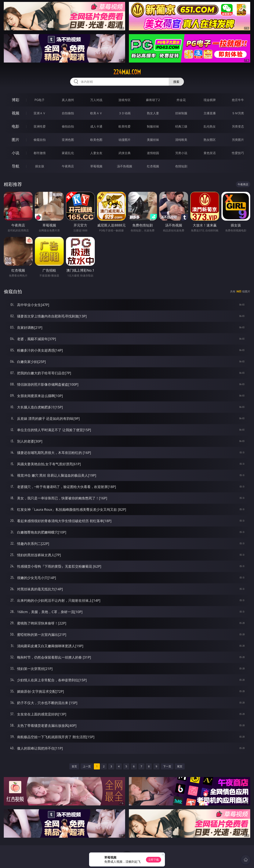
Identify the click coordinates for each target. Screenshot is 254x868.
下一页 (167, 766)
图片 (16, 140)
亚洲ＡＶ (40, 113)
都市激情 (40, 153)
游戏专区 (125, 100)
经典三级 (181, 126)
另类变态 (238, 126)
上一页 (87, 766)
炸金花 (181, 100)
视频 (16, 113)
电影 (16, 126)
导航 (16, 166)
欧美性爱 (125, 126)
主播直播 (210, 113)
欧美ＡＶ (96, 113)
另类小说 (181, 153)
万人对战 (96, 100)
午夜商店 (68, 166)
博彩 (16, 100)
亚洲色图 (68, 140)
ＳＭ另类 (238, 113)
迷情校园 (153, 153)
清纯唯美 (181, 140)
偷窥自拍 (40, 140)
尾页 (180, 766)
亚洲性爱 (40, 126)
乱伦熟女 (210, 126)
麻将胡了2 (153, 100)
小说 (16, 153)
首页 (74, 766)
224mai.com (127, 72)
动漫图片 (125, 140)
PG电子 (40, 100)
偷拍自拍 (68, 126)
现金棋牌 (210, 100)
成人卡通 (96, 126)
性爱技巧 (238, 153)
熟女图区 (210, 140)
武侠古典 (125, 153)
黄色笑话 (210, 153)
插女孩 (40, 166)
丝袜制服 (181, 113)
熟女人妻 (153, 113)
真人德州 (68, 100)
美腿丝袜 (153, 140)
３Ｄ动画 (125, 113)
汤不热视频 (125, 166)
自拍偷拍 (68, 113)
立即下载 (154, 860)
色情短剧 (181, 166)
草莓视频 (96, 166)
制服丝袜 (153, 126)
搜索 (176, 82)
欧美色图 (96, 140)
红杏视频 (153, 166)
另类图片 (238, 140)
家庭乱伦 (68, 153)
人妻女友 (96, 153)
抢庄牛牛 (238, 100)
